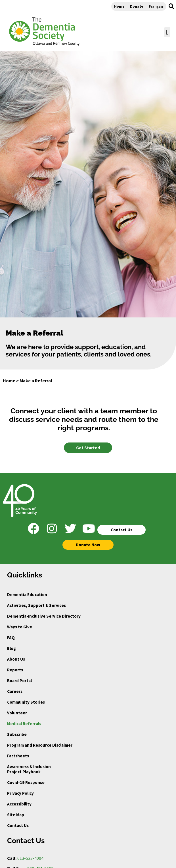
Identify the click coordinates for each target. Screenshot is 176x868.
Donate (137, 6)
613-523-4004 (30, 858)
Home (119, 6)
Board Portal (19, 681)
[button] (171, 6)
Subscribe (17, 734)
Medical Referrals (24, 724)
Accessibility (19, 804)
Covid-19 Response (26, 782)
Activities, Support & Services (36, 605)
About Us (16, 659)
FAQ (11, 638)
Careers (15, 691)
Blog (11, 648)
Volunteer (17, 713)
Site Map (16, 815)
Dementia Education (27, 595)
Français (156, 6)
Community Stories (26, 702)
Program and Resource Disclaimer (40, 745)
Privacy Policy (20, 793)
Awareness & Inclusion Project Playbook (29, 769)
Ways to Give (20, 627)
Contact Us (18, 825)
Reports (15, 670)
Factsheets (18, 756)
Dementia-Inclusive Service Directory (44, 616)
